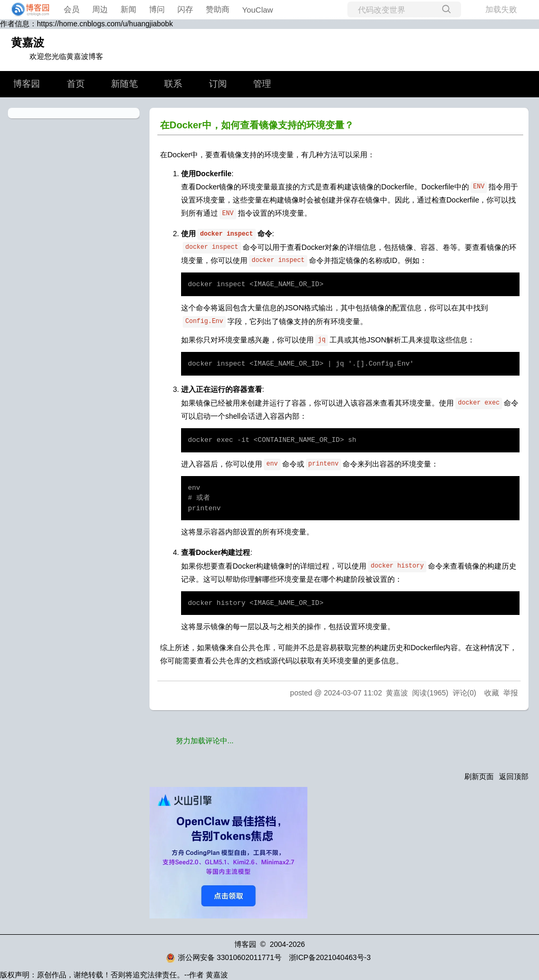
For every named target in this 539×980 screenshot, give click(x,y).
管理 (262, 84)
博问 (157, 9)
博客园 (27, 84)
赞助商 (218, 9)
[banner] (27, 9)
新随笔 (124, 84)
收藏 (492, 693)
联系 (173, 84)
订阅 (218, 84)
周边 (100, 9)
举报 (511, 693)
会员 (72, 9)
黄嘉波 (28, 42)
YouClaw (258, 10)
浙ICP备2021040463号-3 (330, 957)
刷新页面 (479, 776)
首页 (76, 84)
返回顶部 (514, 776)
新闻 (128, 9)
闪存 (185, 9)
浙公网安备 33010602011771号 (224, 957)
